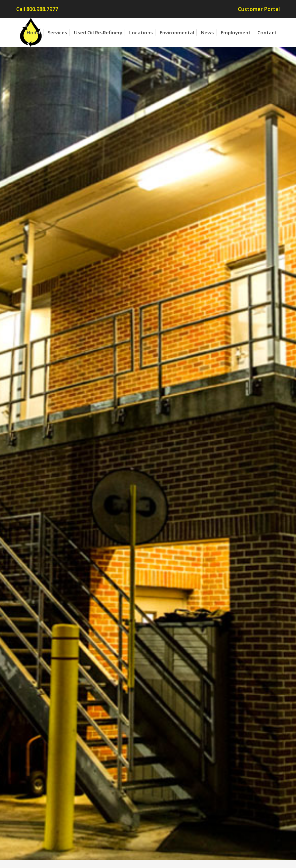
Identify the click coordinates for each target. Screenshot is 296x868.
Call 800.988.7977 (37, 9)
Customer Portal (259, 9)
